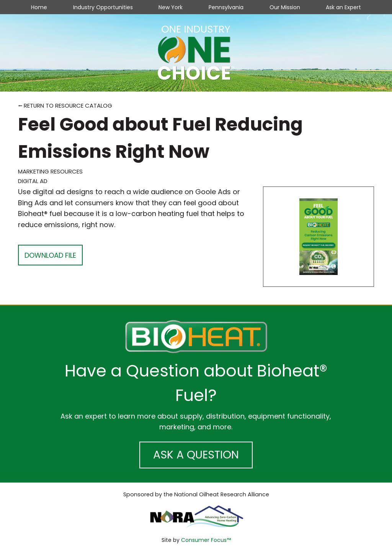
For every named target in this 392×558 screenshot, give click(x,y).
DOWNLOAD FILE (50, 255)
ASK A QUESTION (196, 455)
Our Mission (285, 7)
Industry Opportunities (103, 7)
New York (171, 7)
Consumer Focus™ (206, 540)
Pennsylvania (226, 7)
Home (39, 7)
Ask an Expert (343, 7)
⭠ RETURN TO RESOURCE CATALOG (65, 106)
